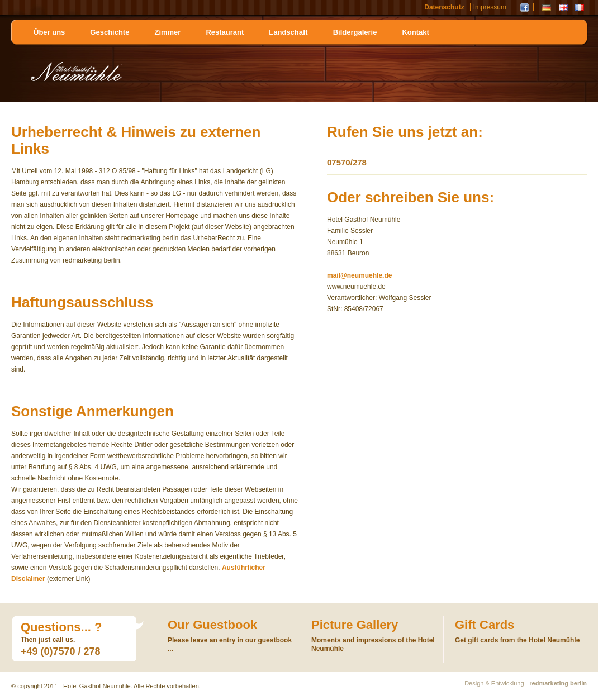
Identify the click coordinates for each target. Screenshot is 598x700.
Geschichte (110, 32)
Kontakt (415, 32)
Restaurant (225, 32)
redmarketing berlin (558, 683)
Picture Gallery (355, 625)
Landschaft (288, 32)
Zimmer (167, 32)
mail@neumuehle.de (359, 275)
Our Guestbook (212, 625)
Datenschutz (444, 7)
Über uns (49, 32)
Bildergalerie (355, 32)
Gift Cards (485, 625)
